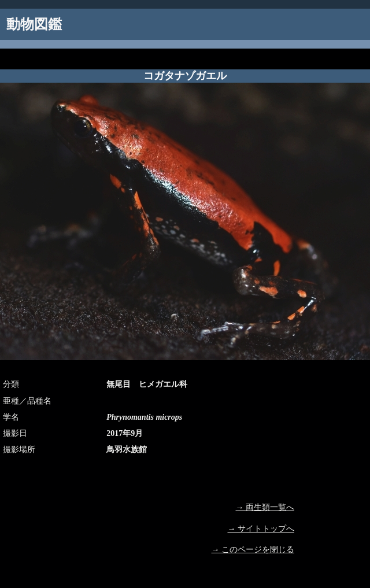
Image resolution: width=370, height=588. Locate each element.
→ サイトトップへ (261, 529)
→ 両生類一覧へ (265, 507)
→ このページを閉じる (253, 550)
